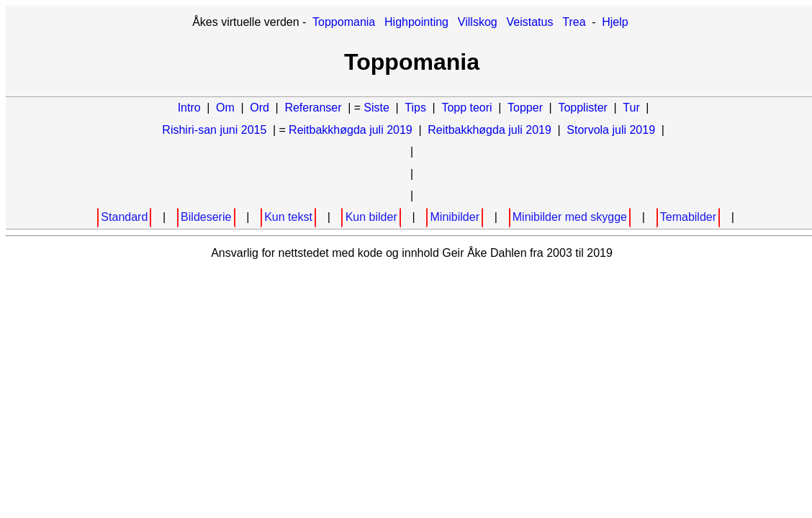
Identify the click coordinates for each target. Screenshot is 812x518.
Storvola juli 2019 (611, 130)
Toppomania (344, 22)
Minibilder (455, 217)
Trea (574, 22)
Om (225, 108)
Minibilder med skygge (570, 217)
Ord (260, 108)
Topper (525, 108)
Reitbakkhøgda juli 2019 (351, 130)
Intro (189, 108)
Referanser (313, 108)
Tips (415, 108)
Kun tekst (288, 217)
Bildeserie (206, 217)
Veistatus (530, 22)
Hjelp (615, 22)
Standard (124, 217)
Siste (376, 108)
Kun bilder (371, 217)
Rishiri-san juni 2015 (214, 130)
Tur (631, 108)
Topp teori (466, 108)
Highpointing (416, 22)
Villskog (478, 22)
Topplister (582, 108)
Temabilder (688, 217)
